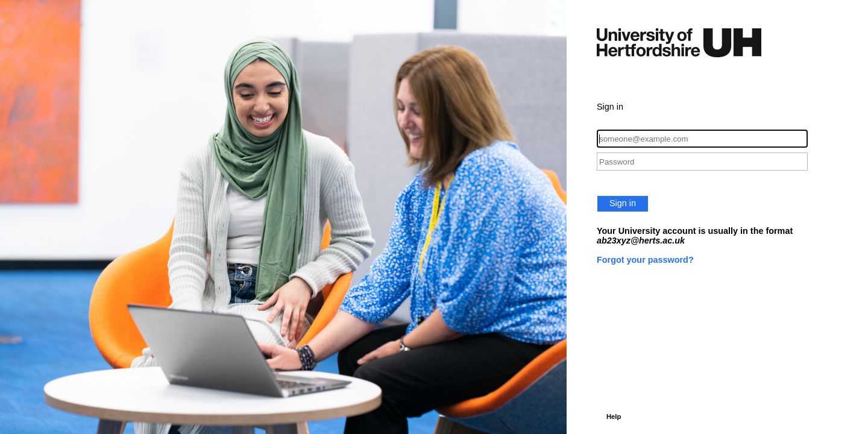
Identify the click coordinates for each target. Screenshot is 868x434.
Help (614, 417)
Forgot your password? (645, 260)
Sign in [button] (623, 203)
